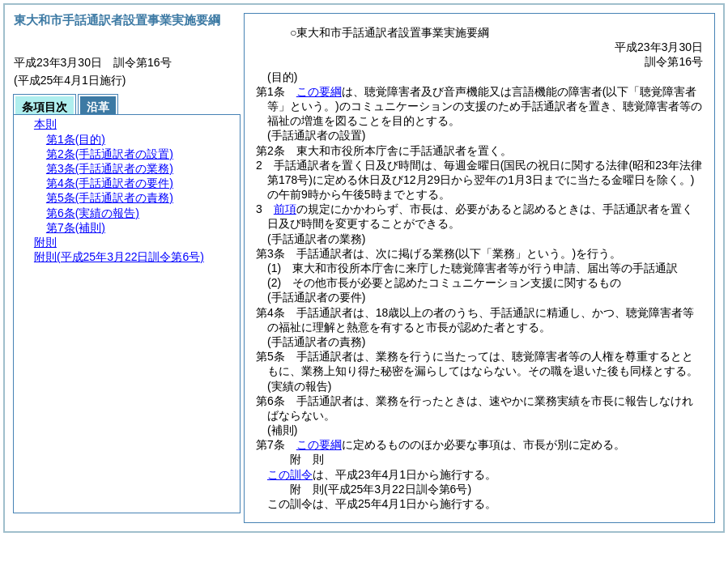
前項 (285, 209)
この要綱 (319, 91)
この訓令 (290, 474)
